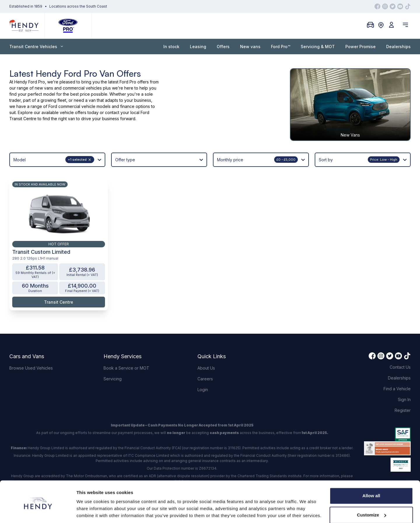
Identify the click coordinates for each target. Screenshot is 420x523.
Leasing (198, 47)
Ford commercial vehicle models (79, 106)
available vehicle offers (64, 112)
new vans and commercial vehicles (68, 88)
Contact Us (400, 348)
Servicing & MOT (318, 47)
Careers (205, 360)
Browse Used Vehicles (31, 349)
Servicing (113, 360)
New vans (250, 47)
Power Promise (360, 47)
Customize (372, 495)
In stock (171, 47)
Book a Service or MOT (126, 349)
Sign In (404, 380)
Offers (223, 47)
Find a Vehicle (397, 369)
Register (403, 391)
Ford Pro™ (281, 47)
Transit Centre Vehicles (36, 47)
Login (203, 370)
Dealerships (398, 47)
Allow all (371, 476)
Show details (90, 511)
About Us (206, 349)
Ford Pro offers (134, 82)
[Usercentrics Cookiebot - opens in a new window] (38, 512)
